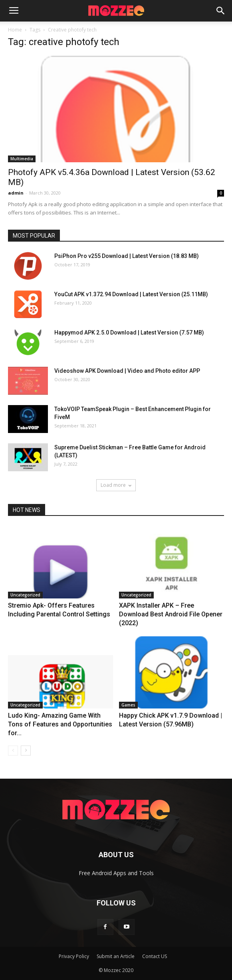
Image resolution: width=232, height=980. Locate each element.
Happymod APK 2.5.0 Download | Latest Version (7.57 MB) (129, 333)
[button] (221, 11)
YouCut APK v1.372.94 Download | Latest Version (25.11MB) (131, 294)
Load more (116, 485)
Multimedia (22, 159)
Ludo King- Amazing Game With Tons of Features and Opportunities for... (60, 724)
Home (15, 30)
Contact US (155, 956)
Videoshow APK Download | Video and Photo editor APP (127, 371)
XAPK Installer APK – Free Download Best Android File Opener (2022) (171, 614)
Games (128, 705)
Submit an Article (116, 956)
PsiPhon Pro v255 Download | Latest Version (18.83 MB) (127, 256)
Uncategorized (25, 595)
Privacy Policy (74, 956)
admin (16, 193)
